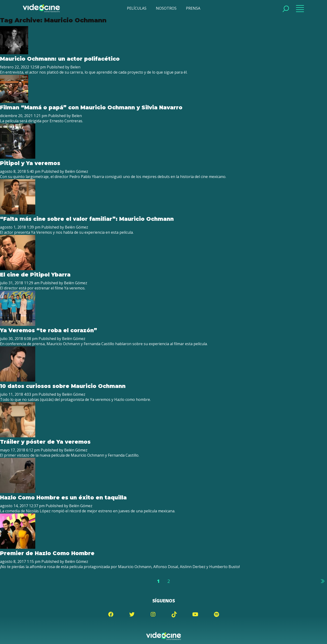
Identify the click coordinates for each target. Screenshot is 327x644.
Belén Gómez (76, 171)
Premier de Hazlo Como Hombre (47, 553)
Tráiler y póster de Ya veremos (45, 442)
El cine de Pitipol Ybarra (35, 275)
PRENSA (193, 8)
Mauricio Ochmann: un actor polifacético (60, 59)
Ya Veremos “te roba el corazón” (49, 330)
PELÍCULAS (137, 8)
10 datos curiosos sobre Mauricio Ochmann (63, 386)
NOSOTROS (166, 8)
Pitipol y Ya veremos (30, 163)
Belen (75, 67)
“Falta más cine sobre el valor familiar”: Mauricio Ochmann (87, 219)
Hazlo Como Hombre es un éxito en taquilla (63, 498)
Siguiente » (322, 581)
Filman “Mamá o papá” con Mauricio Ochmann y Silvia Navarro (91, 107)
